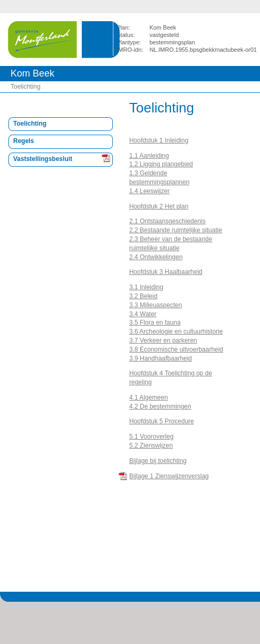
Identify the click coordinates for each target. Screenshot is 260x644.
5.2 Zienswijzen (151, 446)
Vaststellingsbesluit (43, 159)
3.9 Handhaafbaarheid (161, 358)
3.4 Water (143, 314)
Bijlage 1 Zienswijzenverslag (169, 476)
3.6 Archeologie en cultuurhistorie (176, 332)
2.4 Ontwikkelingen (156, 257)
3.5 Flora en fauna (155, 323)
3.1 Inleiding (146, 287)
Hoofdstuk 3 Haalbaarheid (166, 272)
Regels (23, 141)
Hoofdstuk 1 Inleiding (159, 140)
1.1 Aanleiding (149, 156)
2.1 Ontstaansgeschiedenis (167, 221)
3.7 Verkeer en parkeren (163, 340)
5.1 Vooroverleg (151, 437)
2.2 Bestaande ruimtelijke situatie (176, 230)
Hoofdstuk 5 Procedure (162, 421)
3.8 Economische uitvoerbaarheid (176, 349)
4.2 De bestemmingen (160, 406)
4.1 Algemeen (148, 397)
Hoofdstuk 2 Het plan (159, 206)
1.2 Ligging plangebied (161, 164)
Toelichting (26, 87)
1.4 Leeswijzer (150, 191)
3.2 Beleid (143, 296)
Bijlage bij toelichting (158, 461)
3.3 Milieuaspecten (156, 305)
